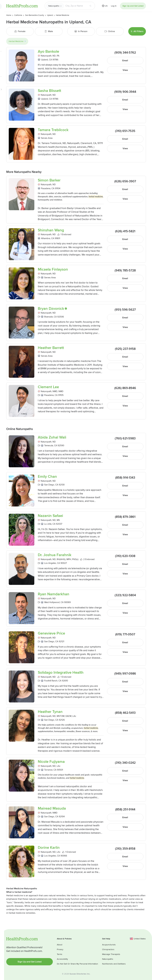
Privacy (60, 949)
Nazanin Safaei (50, 516)
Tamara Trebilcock (53, 130)
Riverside (49, 317)
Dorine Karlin (49, 848)
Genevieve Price (51, 633)
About (60, 945)
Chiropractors (108, 949)
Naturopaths (54, 6)
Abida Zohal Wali (52, 437)
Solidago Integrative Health (61, 673)
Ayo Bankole (48, 52)
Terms (60, 954)
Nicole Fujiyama (51, 762)
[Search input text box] (76, 6)
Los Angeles (50, 563)
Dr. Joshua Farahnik (55, 555)
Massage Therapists (111, 954)
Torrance (48, 770)
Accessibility (62, 959)
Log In (114, 6)
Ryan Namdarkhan (54, 594)
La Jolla (48, 524)
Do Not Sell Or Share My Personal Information (77, 964)
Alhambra (46, 238)
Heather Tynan (50, 712)
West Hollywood (52, 602)
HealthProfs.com (22, 6)
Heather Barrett (51, 348)
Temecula (49, 446)
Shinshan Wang (51, 230)
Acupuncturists (109, 945)
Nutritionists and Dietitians (114, 964)
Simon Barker (49, 180)
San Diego (49, 485)
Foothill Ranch (51, 681)
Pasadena (46, 188)
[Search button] (90, 6)
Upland (45, 60)
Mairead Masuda (52, 808)
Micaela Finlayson (53, 269)
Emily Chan (47, 477)
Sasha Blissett (49, 91)
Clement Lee (48, 387)
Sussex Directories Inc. (80, 974)
